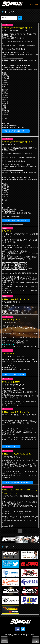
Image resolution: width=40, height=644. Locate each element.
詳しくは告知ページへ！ (11, 447)
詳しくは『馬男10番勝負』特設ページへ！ (17, 483)
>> (35, 531)
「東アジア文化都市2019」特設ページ (16, 131)
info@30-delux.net (8, 345)
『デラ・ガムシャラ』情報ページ (14, 375)
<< (5, 531)
